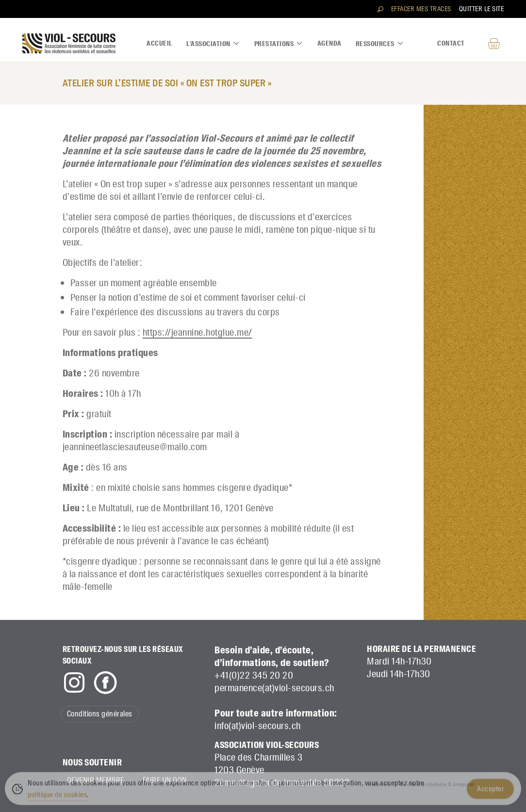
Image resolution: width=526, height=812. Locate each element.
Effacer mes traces (421, 9)
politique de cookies (57, 797)
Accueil (160, 43)
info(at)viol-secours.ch (258, 726)
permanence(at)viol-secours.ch (274, 688)
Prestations (279, 44)
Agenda (329, 43)
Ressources (380, 44)
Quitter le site (482, 9)
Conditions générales (100, 714)
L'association (213, 44)
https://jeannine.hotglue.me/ (197, 332)
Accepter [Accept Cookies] (490, 792)
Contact (451, 43)
